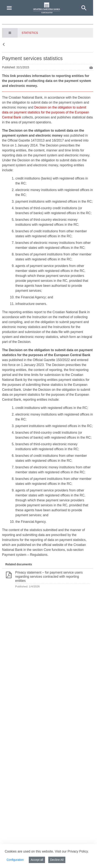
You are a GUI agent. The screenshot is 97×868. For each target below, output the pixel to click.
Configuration (15, 860)
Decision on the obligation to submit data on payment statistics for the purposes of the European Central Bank (46, 112)
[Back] (4, 45)
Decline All (57, 860)
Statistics (30, 33)
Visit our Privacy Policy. (72, 851)
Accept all (37, 860)
